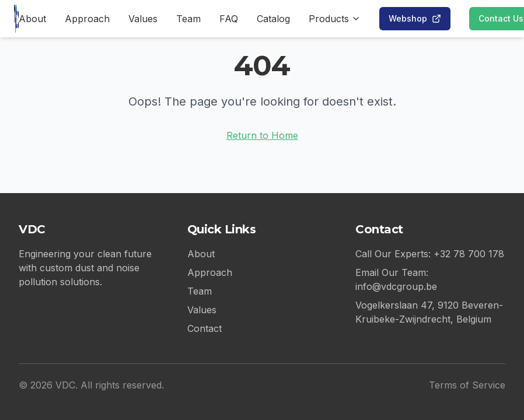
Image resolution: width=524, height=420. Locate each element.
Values (143, 19)
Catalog (273, 19)
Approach (87, 19)
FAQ (229, 19)
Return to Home (262, 135)
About (32, 19)
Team (188, 19)
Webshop (415, 18)
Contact (205, 328)
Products (335, 19)
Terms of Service (467, 385)
